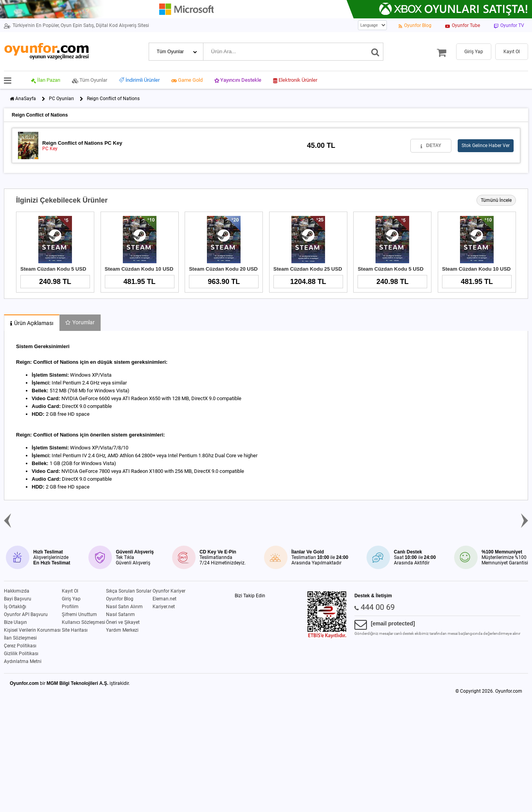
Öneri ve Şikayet (123, 622)
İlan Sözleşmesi (20, 638)
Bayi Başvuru (18, 599)
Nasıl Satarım (120, 614)
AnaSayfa (26, 99)
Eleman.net (164, 599)
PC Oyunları (61, 99)
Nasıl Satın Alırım (124, 607)
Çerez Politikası (20, 646)
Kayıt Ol (70, 591)
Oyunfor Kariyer (169, 591)
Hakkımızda (17, 591)
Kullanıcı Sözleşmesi (84, 622)
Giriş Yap (71, 599)
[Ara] (375, 52)
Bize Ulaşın (15, 622)
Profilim (70, 607)
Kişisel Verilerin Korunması (32, 630)
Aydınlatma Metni (23, 661)
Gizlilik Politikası (21, 654)
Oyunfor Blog (120, 599)
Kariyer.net (164, 607)
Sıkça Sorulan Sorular (129, 591)
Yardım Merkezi (122, 630)
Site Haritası (75, 630)
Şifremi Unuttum (79, 614)
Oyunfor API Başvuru (26, 614)
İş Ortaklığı (15, 607)
